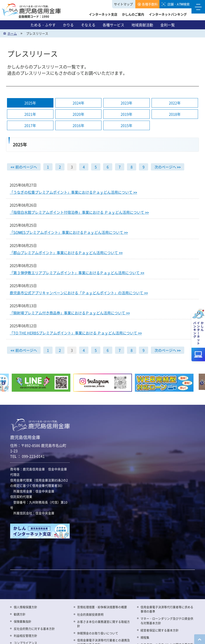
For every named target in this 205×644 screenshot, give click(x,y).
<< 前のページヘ (24, 167)
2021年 (30, 114)
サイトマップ (123, 4)
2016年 (78, 126)
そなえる (88, 25)
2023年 (127, 103)
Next (202, 383)
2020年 (78, 114)
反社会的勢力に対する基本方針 (34, 629)
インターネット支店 (103, 14)
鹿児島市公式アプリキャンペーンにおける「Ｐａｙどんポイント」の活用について (79, 293)
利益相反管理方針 (25, 636)
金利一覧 (168, 25)
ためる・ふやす (43, 25)
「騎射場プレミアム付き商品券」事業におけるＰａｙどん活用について (70, 313)
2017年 (30, 126)
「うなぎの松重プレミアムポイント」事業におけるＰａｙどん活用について (73, 192)
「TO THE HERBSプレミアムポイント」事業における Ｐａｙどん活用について (76, 333)
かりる (68, 25)
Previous (3, 383)
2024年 (78, 103)
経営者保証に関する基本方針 (160, 630)
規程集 (145, 637)
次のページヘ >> (168, 167)
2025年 (30, 103)
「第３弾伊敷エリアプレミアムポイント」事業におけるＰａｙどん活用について (77, 273)
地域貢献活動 (142, 25)
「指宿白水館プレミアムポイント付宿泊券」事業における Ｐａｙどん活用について (79, 212)
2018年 (175, 114)
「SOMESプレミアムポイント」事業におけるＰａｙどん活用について (69, 232)
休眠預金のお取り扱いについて (98, 633)
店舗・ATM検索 (179, 4)
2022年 (175, 103)
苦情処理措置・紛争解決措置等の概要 (102, 607)
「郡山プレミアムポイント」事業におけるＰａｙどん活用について (66, 253)
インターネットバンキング (168, 14)
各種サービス (113, 25)
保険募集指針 (23, 621)
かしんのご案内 (133, 14)
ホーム (12, 33)
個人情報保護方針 (25, 607)
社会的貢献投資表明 (90, 614)
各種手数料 (150, 4)
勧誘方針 (20, 614)
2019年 (127, 114)
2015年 (127, 126)
